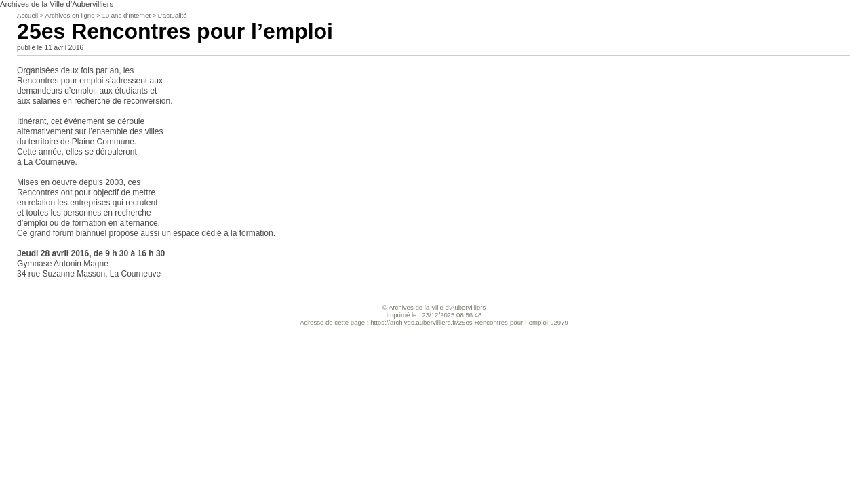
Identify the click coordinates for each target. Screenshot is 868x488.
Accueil (27, 15)
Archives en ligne (70, 15)
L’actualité (173, 15)
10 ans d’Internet (126, 15)
